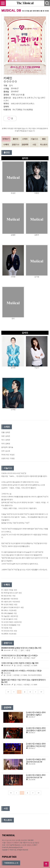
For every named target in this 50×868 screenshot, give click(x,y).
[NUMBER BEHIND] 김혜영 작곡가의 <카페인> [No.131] (21, 648)
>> (41, 692)
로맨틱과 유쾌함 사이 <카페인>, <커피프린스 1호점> (22, 671)
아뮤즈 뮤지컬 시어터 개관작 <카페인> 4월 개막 (20, 663)
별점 (44, 139)
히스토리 (44, 145)
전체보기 (6, 139)
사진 (34, 145)
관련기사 (15, 145)
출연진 (16, 139)
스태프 (25, 139)
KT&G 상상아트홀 (18, 95)
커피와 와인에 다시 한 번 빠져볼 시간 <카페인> (20, 656)
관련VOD (25, 145)
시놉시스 (34, 139)
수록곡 (6, 145)
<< (8, 692)
